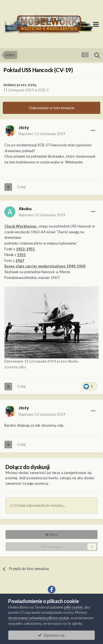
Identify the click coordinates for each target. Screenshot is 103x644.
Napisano (42, 134)
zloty (32, 85)
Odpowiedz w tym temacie (52, 108)
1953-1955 (25, 249)
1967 (20, 261)
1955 (21, 255)
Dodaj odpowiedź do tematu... (38, 505)
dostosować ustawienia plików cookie (39, 618)
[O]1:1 (44, 90)
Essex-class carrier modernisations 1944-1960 (45, 266)
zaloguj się (68, 478)
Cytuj (21, 187)
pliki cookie (73, 607)
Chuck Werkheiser (21, 226)
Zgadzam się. (51, 635)
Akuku (25, 208)
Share (51, 535)
